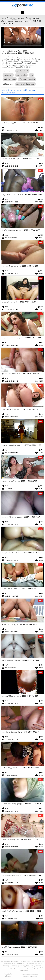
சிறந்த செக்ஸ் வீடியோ (8, 975)
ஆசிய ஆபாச (8, 75)
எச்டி (31, 75)
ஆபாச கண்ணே (21, 75)
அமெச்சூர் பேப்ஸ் (22, 71)
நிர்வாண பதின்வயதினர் (27, 79)
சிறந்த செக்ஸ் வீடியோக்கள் (25, 84)
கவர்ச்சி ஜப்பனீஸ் (10, 79)
